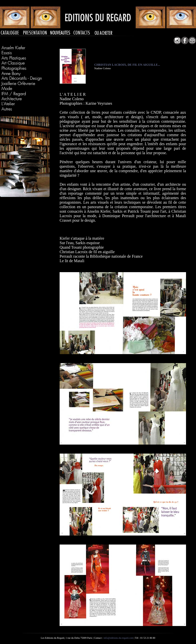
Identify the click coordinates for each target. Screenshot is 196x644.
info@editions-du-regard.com (119, 638)
